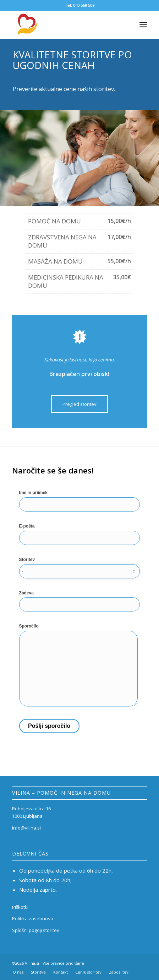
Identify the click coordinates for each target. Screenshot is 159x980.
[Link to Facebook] (110, 963)
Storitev (80, 568)
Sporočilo (78, 665)
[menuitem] (18, 972)
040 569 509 (84, 5)
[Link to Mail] (131, 963)
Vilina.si (32, 963)
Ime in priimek (80, 501)
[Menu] (143, 25)
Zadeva (80, 601)
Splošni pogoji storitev (36, 930)
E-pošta (80, 534)
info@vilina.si (26, 828)
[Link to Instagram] (120, 963)
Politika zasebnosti (32, 918)
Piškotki (20, 907)
